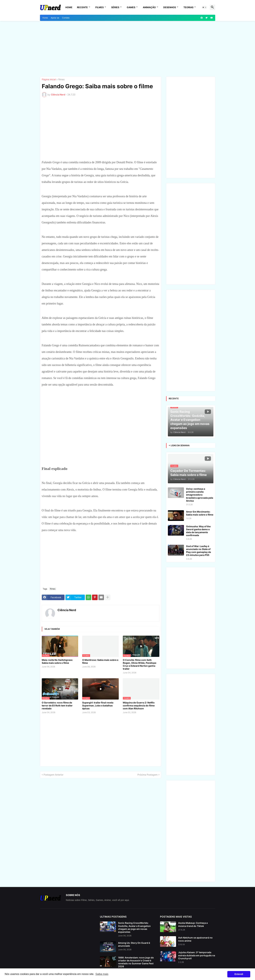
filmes (61, 80)
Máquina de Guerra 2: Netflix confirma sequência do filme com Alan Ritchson (139, 705)
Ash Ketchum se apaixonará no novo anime (195, 939)
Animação (149, 7)
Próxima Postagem (147, 775)
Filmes (99, 7)
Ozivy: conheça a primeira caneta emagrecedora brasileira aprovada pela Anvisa (200, 495)
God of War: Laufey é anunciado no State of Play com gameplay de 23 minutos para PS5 (198, 551)
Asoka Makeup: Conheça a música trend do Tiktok (193, 924)
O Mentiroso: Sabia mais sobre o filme (100, 661)
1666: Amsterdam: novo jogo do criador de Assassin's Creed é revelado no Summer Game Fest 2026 (136, 962)
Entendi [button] (239, 974)
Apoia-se (55, 18)
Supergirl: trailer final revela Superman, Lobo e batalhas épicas (98, 705)
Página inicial (49, 80)
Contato (66, 18)
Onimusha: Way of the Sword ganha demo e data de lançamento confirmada (198, 531)
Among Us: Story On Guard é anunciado (134, 944)
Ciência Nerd (67, 610)
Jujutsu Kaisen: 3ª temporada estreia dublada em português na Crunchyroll (197, 955)
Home (69, 7)
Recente (82, 7)
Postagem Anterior (53, 775)
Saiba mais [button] (102, 974)
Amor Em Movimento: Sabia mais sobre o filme (200, 513)
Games (131, 7)
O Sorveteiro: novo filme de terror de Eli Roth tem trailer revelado (57, 705)
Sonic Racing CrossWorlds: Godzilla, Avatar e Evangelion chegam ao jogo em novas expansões (134, 927)
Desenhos (170, 7)
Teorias (188, 7)
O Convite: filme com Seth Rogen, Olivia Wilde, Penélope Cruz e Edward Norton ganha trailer (140, 664)
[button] (204, 7)
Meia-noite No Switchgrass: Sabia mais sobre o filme (57, 661)
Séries (115, 7)
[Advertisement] (128, 49)
